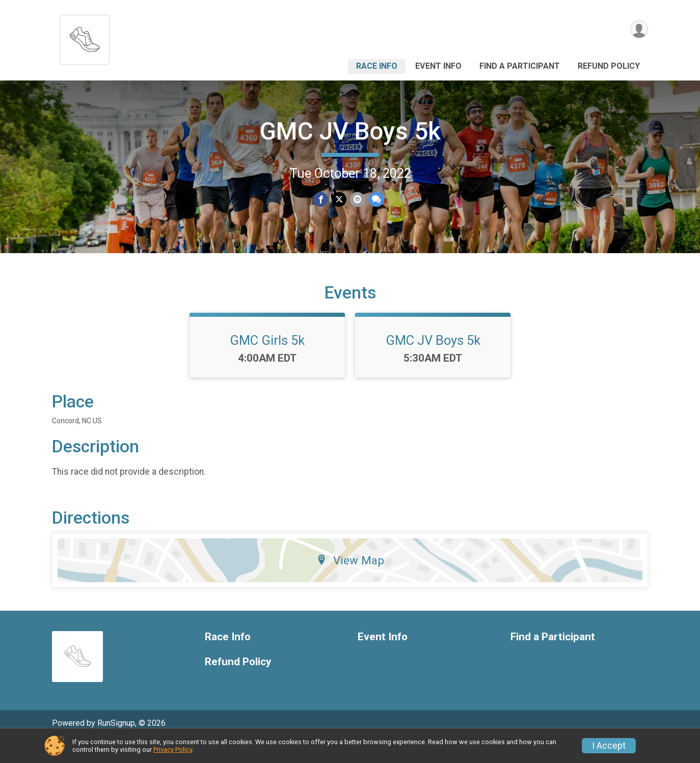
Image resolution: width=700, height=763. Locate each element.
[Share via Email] (357, 199)
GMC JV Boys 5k (350, 131)
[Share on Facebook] (321, 199)
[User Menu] (639, 30)
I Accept (609, 746)
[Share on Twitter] (339, 199)
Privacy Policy (173, 750)
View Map (350, 581)
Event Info (438, 66)
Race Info (377, 66)
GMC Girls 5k (267, 361)
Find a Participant (520, 66)
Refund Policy (609, 66)
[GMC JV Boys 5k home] (85, 37)
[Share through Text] (375, 199)
